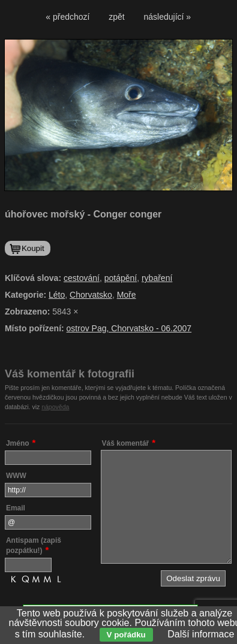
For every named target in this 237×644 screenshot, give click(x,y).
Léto (57, 295)
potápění (121, 278)
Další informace (201, 634)
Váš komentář (126, 443)
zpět (116, 17)
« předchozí (67, 17)
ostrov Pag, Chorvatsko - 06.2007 (129, 328)
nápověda (55, 407)
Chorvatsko (91, 295)
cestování (82, 278)
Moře (127, 295)
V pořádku (126, 635)
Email (16, 508)
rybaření (157, 278)
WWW (16, 476)
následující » (168, 17)
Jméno (18, 443)
